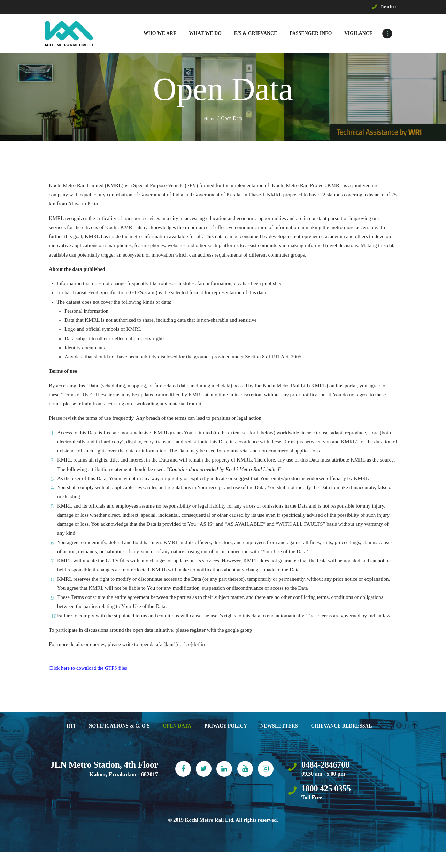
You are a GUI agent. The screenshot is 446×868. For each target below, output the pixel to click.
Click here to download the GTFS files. (90, 668)
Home (210, 119)
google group (239, 631)
